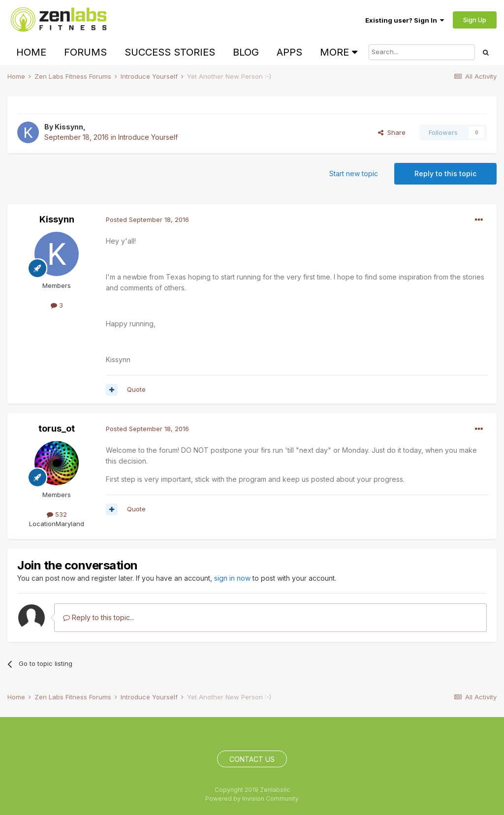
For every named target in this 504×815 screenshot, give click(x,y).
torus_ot (57, 428)
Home (31, 52)
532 (57, 514)
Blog (246, 52)
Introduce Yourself (148, 137)
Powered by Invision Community (252, 799)
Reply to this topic (445, 173)
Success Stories (170, 52)
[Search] (422, 52)
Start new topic (354, 173)
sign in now (232, 578)
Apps (289, 52)
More (339, 52)
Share (392, 132)
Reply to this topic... (99, 617)
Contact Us (252, 759)
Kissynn (69, 127)
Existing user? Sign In (405, 20)
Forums (85, 52)
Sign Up (475, 20)
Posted (147, 219)
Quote (136, 389)
